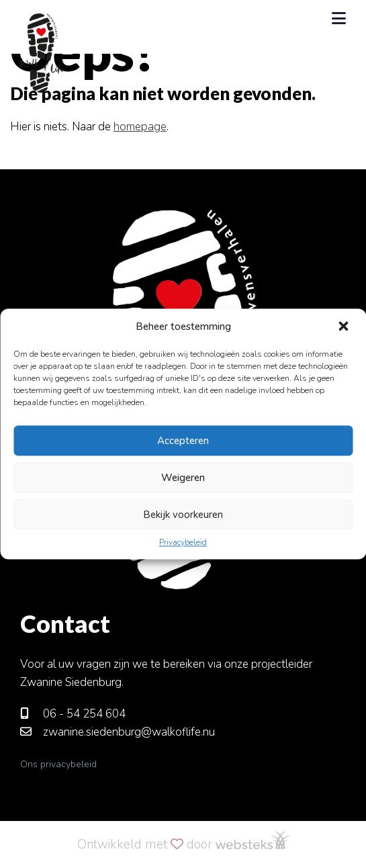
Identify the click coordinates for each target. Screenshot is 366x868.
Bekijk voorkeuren (183, 515)
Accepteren (183, 441)
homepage (140, 127)
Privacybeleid (183, 542)
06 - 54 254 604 (73, 714)
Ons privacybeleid (58, 764)
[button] (345, 327)
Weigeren (183, 478)
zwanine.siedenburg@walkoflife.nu (118, 732)
